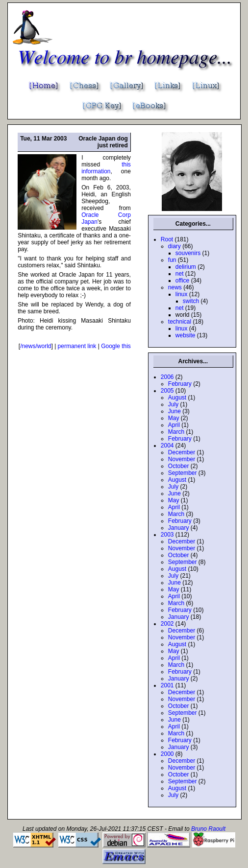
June (174, 411)
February (180, 384)
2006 (167, 377)
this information (106, 168)
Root (167, 239)
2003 (167, 535)
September (183, 473)
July (173, 404)
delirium (186, 267)
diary (174, 246)
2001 (167, 685)
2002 (167, 624)
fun (172, 260)
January (179, 528)
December (182, 452)
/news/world (36, 346)
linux (182, 294)
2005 (167, 391)
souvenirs (188, 253)
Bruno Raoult (208, 829)
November (182, 459)
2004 (167, 446)
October (179, 466)
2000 (167, 754)
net (180, 274)
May (174, 418)
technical (180, 322)
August (177, 398)
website (186, 335)
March (176, 432)
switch (191, 301)
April (174, 425)
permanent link (77, 346)
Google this (116, 346)
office (182, 281)
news (175, 287)
